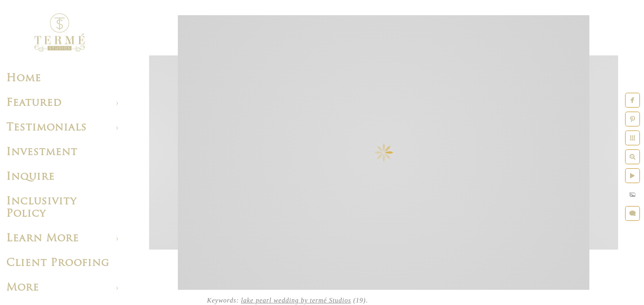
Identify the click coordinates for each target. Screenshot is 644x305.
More (23, 288)
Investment (42, 152)
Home (24, 79)
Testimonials (46, 128)
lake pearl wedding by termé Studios (296, 300)
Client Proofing (58, 263)
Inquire (30, 177)
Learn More (43, 239)
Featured (34, 103)
